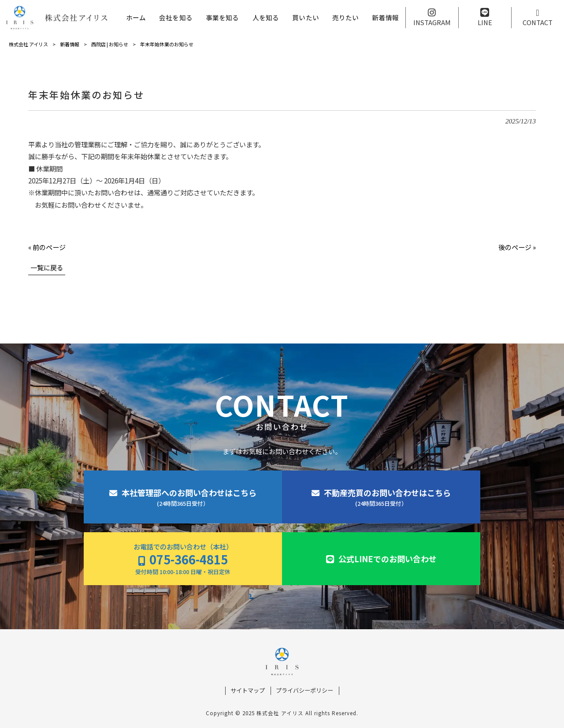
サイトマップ (248, 691)
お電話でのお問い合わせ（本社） (183, 559)
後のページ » (517, 247)
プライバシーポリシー (304, 691)
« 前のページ (47, 247)
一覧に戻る (47, 267)
